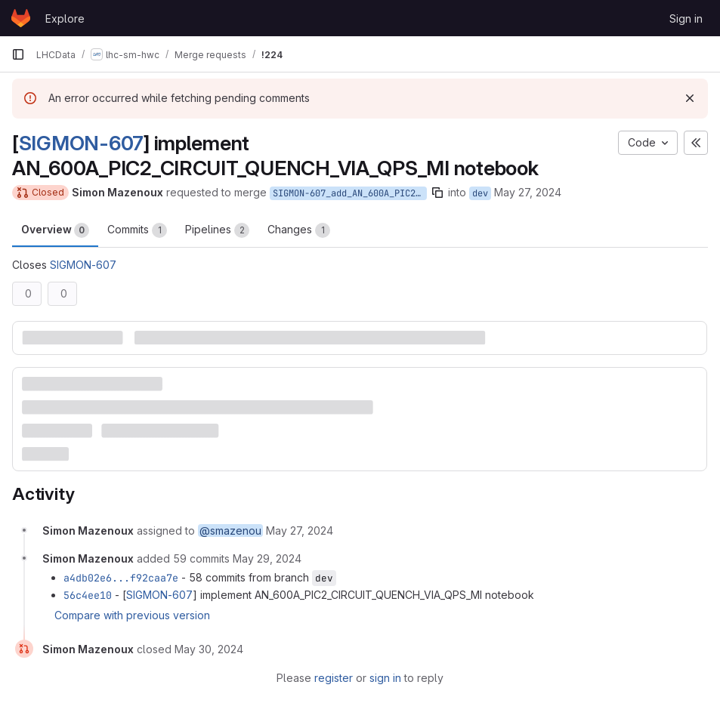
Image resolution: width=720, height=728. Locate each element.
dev (480, 193)
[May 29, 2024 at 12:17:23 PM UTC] (267, 558)
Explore (65, 19)
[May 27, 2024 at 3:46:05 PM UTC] (300, 531)
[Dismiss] (690, 98)
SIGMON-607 (81, 143)
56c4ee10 (88, 595)
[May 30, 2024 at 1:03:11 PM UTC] (209, 649)
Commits (137, 230)
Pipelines (217, 230)
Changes (299, 230)
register (334, 678)
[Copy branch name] (437, 193)
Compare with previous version (132, 615)
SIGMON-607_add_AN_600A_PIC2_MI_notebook (350, 193)
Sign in (686, 19)
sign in (385, 678)
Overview (55, 230)
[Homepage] (21, 18)
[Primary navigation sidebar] (18, 54)
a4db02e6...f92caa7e (121, 578)
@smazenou (230, 531)
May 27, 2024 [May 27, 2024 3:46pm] (528, 192)
